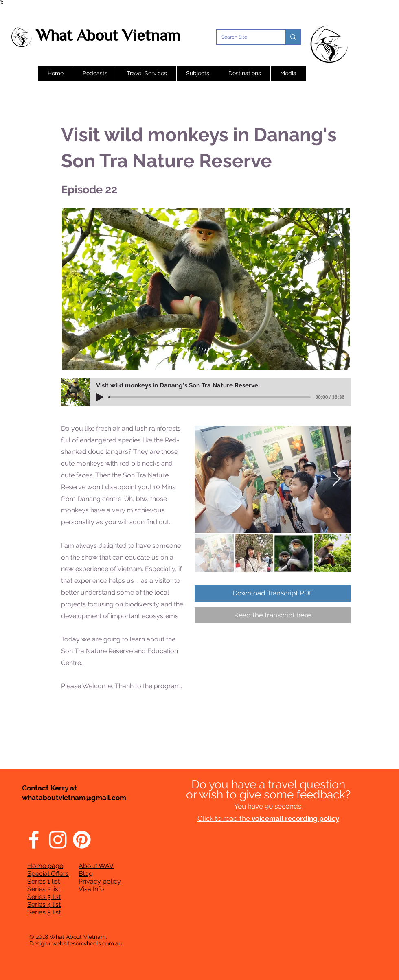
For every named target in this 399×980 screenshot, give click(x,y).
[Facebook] (34, 840)
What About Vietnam (108, 35)
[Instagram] (58, 840)
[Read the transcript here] (273, 615)
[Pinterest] (82, 840)
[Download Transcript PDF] (273, 593)
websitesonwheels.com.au (87, 943)
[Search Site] (245, 37)
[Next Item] (337, 479)
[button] (95, 73)
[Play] (100, 397)
